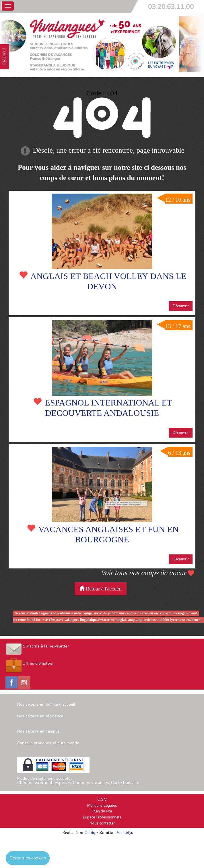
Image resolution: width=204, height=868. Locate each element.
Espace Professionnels (102, 817)
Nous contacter (102, 823)
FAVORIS (4, 56)
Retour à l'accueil (101, 589)
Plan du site (102, 811)
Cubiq (90, 832)
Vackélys (125, 832)
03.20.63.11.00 (171, 7)
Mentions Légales (102, 806)
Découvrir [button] (181, 306)
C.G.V (102, 800)
